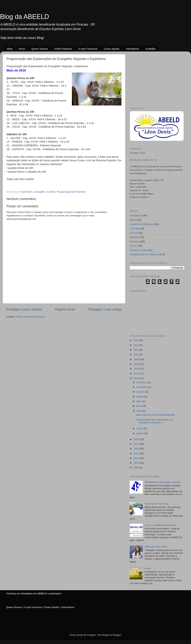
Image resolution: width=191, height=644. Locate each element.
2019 (137, 364)
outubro (141, 392)
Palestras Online (139, 250)
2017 (137, 374)
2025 (137, 340)
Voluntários (132, 49)
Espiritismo (27, 192)
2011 (137, 458)
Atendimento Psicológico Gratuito (163, 482)
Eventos (51, 192)
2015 (137, 439)
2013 (137, 449)
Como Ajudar (112, 49)
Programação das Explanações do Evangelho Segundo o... (154, 421)
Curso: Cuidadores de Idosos (160, 525)
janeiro (140, 433)
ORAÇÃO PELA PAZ (156, 547)
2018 (137, 369)
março (140, 428)
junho (140, 406)
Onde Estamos (63, 49)
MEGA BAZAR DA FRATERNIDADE (155, 415)
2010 (137, 463)
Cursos (134, 233)
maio (139, 411)
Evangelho (40, 192)
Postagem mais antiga (105, 309)
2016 (137, 378)
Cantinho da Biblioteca (142, 224)
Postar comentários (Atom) (30, 317)
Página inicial (65, 309)
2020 (137, 359)
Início (22, 49)
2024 (137, 345)
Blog (10, 49)
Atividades (135, 216)
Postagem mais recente (24, 309)
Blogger (117, 635)
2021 (137, 354)
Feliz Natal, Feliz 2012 (157, 504)
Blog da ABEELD (25, 17)
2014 (137, 444)
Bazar (133, 220)
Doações (135, 237)
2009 (137, 468)
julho (139, 401)
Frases (133, 246)
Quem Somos (40, 49)
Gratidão (150, 49)
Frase (148, 568)
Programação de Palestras (71, 192)
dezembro (142, 382)
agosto (140, 397)
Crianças (135, 228)
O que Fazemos (88, 49)
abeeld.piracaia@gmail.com (143, 160)
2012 (137, 453)
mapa (133, 194)
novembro (142, 387)
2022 (137, 350)
